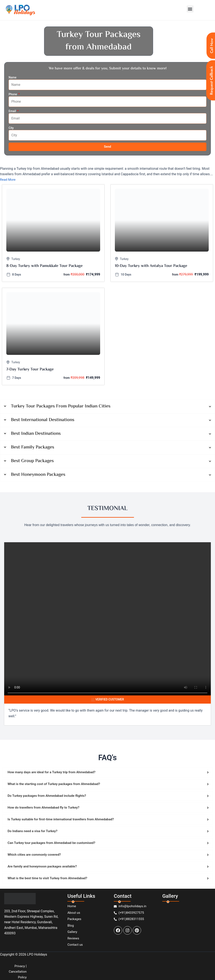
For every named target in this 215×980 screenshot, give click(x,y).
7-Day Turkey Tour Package (30, 370)
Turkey (16, 259)
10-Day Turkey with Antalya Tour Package (151, 266)
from (67, 275)
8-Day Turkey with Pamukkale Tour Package (45, 266)
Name (12, 77)
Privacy (20, 966)
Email (13, 111)
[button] (190, 9)
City (11, 128)
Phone (13, 94)
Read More (8, 180)
